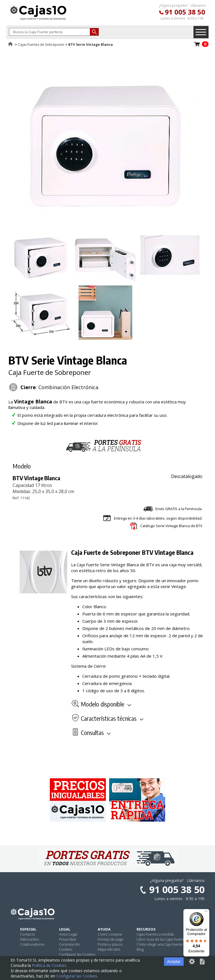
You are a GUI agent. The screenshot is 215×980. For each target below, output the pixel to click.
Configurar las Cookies (77, 954)
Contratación (70, 944)
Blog (140, 949)
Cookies (66, 949)
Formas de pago (111, 939)
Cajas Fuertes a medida (155, 934)
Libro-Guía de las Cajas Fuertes (162, 939)
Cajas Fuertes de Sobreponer (41, 45)
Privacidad (67, 939)
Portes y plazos (110, 944)
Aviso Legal (68, 934)
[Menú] (206, 912)
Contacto (28, 934)
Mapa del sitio (109, 949)
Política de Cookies (49, 965)
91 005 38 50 (185, 12)
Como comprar (110, 934)
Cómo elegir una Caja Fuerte (160, 944)
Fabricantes (30, 939)
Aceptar (174, 962)
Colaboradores (32, 944)
